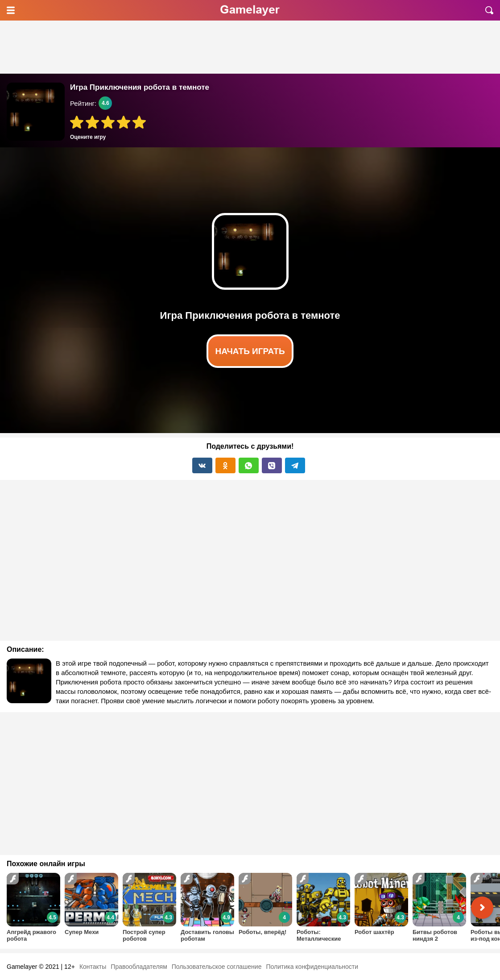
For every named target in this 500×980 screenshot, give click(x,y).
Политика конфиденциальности (312, 967)
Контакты (93, 967)
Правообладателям (139, 967)
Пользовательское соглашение (217, 967)
